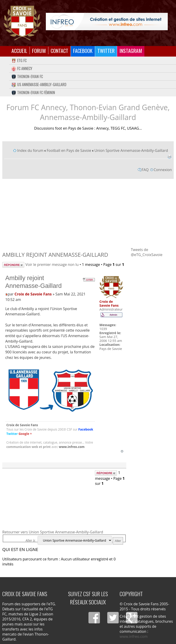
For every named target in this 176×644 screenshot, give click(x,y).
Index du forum (30, 150)
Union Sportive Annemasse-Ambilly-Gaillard (131, 150)
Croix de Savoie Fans (33, 294)
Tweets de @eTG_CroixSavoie (147, 252)
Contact (59, 50)
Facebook (83, 50)
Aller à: (31, 540)
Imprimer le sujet (169, 157)
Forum (39, 50)
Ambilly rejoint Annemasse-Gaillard (55, 255)
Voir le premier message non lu (52, 265)
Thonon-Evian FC (27, 76)
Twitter (106, 50)
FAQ (145, 170)
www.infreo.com (72, 447)
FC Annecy (22, 68)
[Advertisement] (88, 213)
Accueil (19, 50)
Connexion (163, 170)
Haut (122, 451)
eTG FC (19, 60)
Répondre (13, 265)
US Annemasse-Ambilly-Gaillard (39, 85)
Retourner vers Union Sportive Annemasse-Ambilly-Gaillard (53, 532)
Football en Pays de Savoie (69, 150)
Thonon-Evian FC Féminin (33, 93)
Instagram (131, 50)
